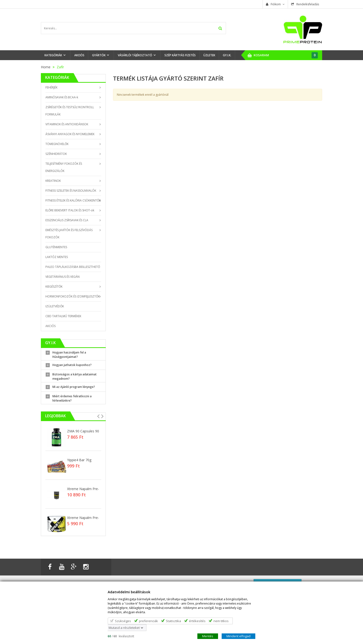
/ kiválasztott (121, 636)
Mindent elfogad (238, 636)
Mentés (208, 636)
